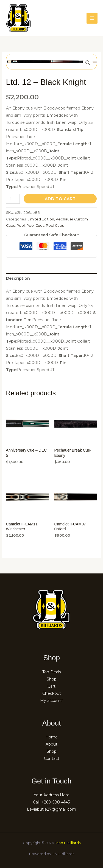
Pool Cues (35, 226)
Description (18, 278)
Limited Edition (41, 219)
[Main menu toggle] (92, 18)
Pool (21, 226)
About (51, 744)
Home (51, 737)
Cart (51, 686)
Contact (52, 758)
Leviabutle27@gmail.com (51, 809)
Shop (52, 679)
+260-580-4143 (56, 802)
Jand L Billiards (68, 843)
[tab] (52, 278)
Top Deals (52, 672)
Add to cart (60, 199)
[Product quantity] (13, 199)
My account (51, 701)
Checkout (52, 693)
